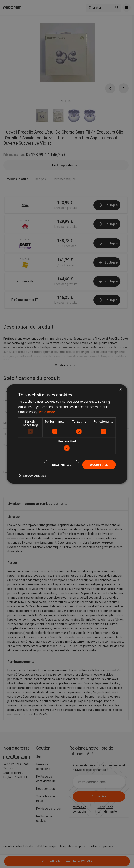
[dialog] (67, 434)
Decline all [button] (61, 465)
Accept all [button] (99, 465)
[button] (32, 475)
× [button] (121, 389)
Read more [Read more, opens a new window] (47, 412)
